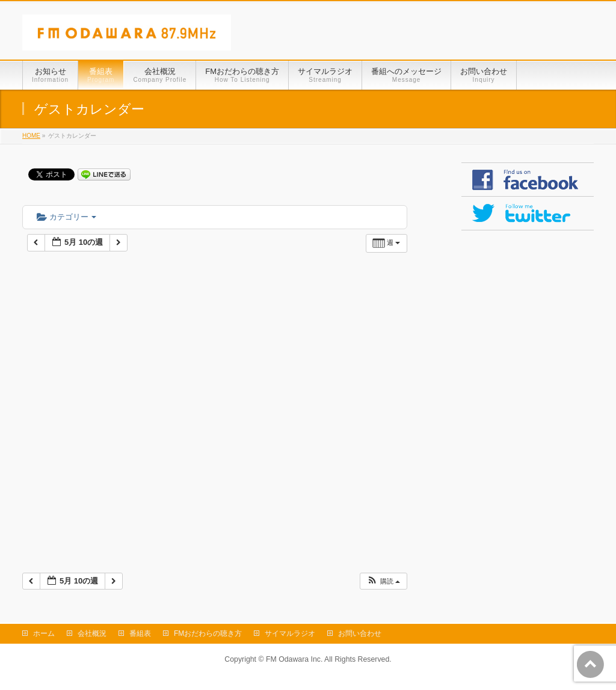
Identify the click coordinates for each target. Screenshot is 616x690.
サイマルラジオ (290, 633)
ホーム (44, 633)
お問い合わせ (360, 633)
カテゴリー (66, 217)
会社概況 (92, 633)
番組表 (140, 633)
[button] (383, 581)
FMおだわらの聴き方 (208, 633)
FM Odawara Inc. (294, 659)
